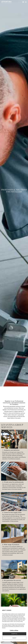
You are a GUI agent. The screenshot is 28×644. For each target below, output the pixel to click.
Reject (14, 638)
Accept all (14, 634)
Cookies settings (14, 630)
